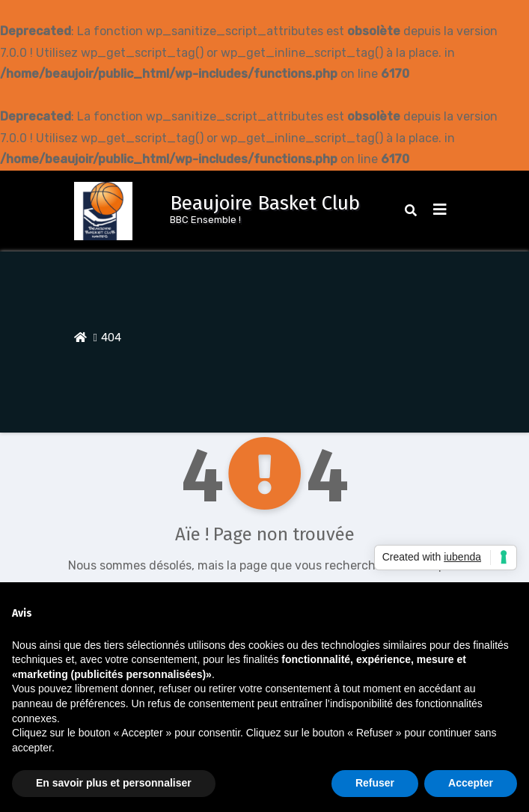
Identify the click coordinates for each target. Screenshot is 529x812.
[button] (411, 211)
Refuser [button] (375, 783)
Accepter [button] (471, 783)
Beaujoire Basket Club (265, 203)
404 (111, 338)
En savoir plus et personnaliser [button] (114, 783)
